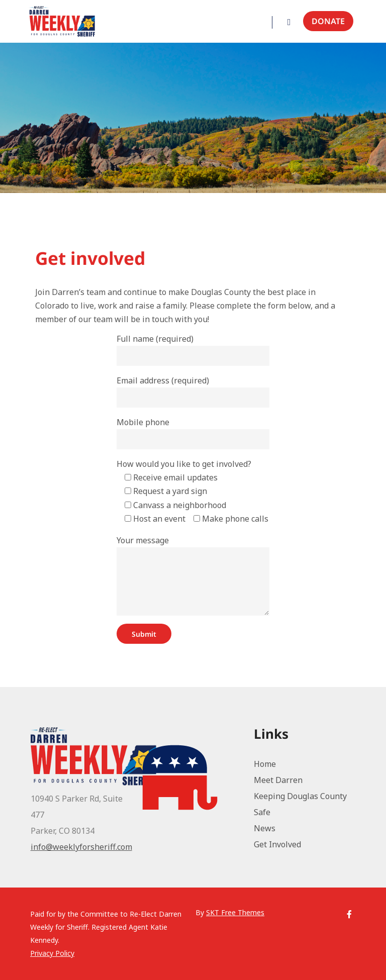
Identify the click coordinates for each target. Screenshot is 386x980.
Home (265, 764)
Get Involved (277, 844)
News (265, 828)
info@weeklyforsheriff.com (81, 847)
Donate (328, 21)
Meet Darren (278, 780)
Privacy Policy (52, 953)
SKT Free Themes (235, 912)
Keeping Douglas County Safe (300, 804)
